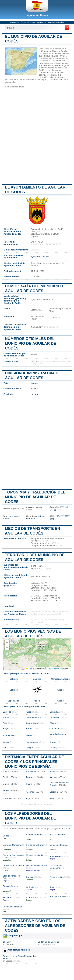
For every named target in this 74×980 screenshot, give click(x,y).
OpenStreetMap (53, 668)
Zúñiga (29, 748)
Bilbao (6, 791)
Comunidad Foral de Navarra (23, 22)
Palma (29, 784)
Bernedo (30, 729)
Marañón (7, 717)
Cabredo (14, 679)
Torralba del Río (34, 717)
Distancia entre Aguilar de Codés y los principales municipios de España (34, 762)
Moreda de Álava (58, 734)
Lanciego (54, 748)
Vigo (28, 799)
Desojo (6, 742)
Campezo (54, 729)
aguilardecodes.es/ (40, 256)
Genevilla (54, 712)
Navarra (35, 389)
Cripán (53, 742)
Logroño (45, 944)
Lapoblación (14, 701)
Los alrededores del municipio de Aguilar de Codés (31, 818)
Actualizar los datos (14, 87)
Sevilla (6, 777)
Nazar (29, 735)
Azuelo (60, 690)
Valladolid (7, 799)
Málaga (53, 777)
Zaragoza (31, 777)
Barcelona (31, 772)
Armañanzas (32, 742)
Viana (5, 748)
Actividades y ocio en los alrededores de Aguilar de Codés (35, 926)
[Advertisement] (37, 138)
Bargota (7, 729)
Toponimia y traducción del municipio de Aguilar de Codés (35, 497)
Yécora (53, 723)
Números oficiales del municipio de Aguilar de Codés (31, 343)
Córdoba (54, 792)
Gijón (52, 799)
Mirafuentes (8, 735)
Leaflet (30, 668)
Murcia (6, 784)
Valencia (54, 772)
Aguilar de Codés (37, 15)
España (34, 383)
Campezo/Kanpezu (60, 679)
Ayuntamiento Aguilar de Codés (50, 22)
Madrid (6, 772)
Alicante (30, 792)
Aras (5, 723)
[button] (7, 643)
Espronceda (32, 723)
